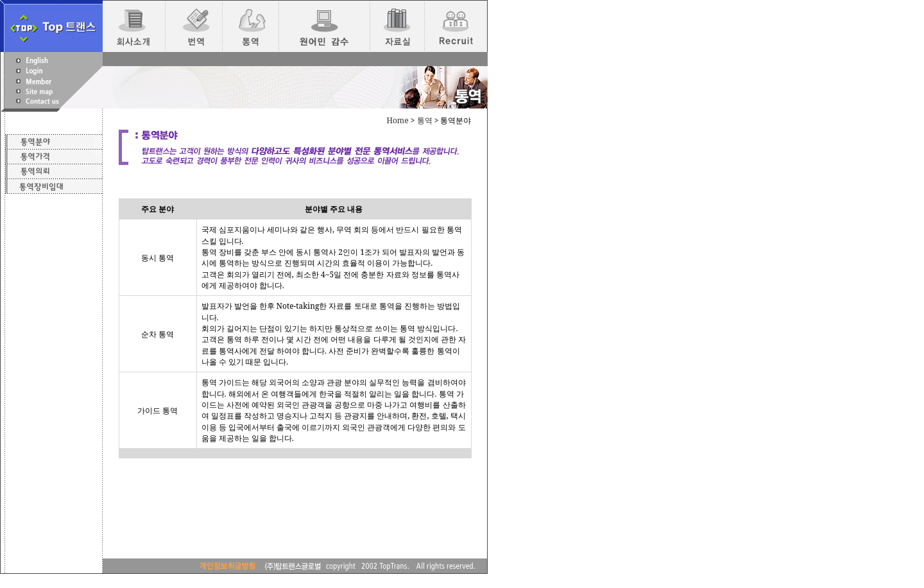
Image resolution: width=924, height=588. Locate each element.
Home (397, 120)
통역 (425, 120)
